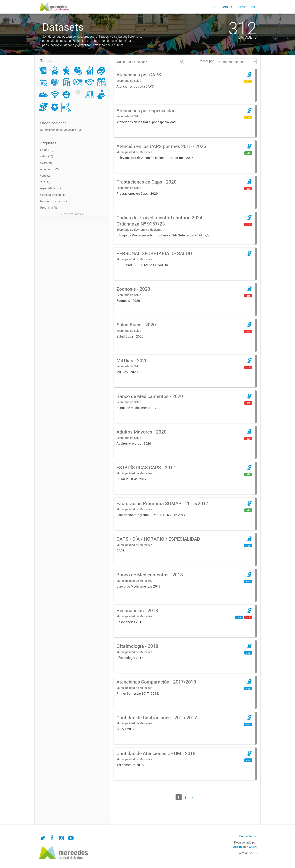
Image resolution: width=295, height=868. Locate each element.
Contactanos (248, 836)
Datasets (221, 7)
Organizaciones (243, 7)
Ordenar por (206, 61)
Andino (238, 847)
